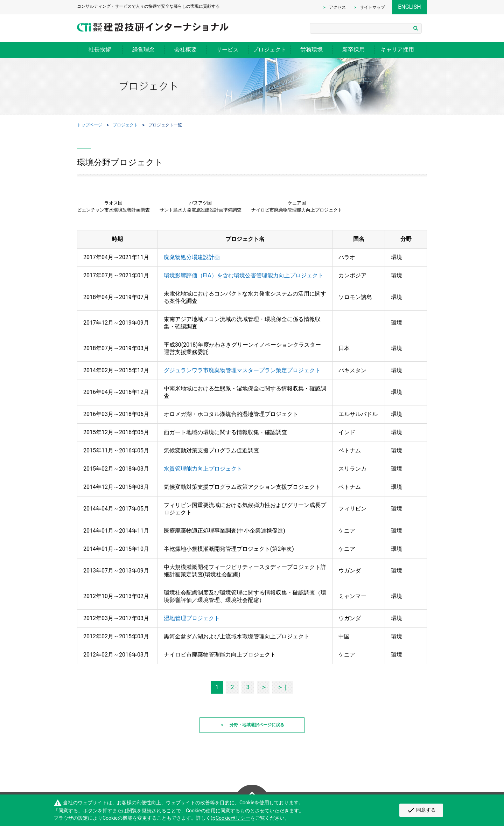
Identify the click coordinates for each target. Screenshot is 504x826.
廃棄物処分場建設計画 (192, 257)
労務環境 (311, 50)
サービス (227, 50)
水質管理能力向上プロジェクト (203, 469)
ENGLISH (409, 7)
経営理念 (143, 50)
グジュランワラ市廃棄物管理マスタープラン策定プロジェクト (242, 370)
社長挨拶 (100, 50)
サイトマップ (372, 7)
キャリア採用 (397, 50)
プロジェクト (269, 50)
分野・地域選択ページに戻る (257, 725)
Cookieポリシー (233, 818)
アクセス (337, 7)
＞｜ (283, 687)
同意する (421, 810)
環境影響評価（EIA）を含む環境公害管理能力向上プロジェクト (244, 275)
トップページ (90, 125)
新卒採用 (353, 50)
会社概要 (185, 50)
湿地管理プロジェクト (192, 618)
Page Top (252, 788)
